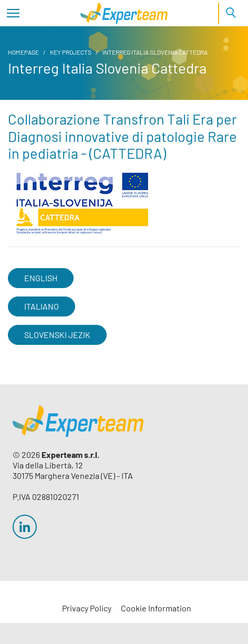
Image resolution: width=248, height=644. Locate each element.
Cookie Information (156, 608)
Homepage (23, 52)
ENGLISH (41, 278)
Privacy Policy (87, 608)
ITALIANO (42, 306)
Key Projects (71, 52)
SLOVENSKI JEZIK (57, 335)
